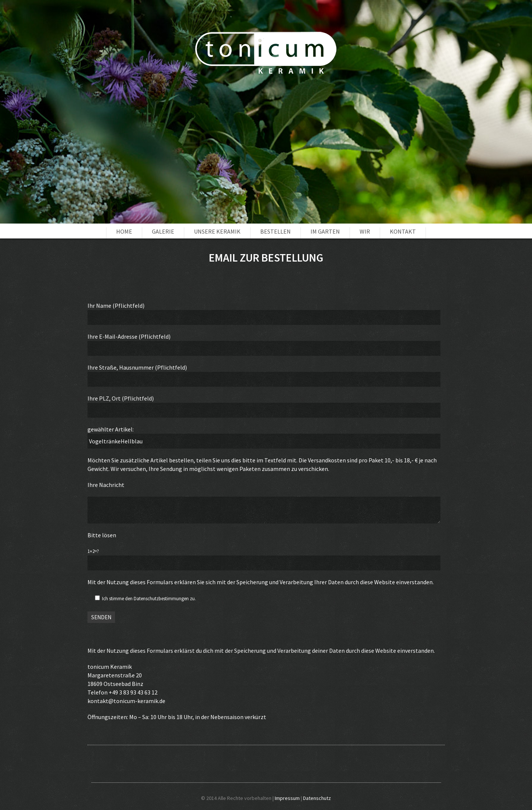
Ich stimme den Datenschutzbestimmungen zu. (149, 599)
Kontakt (403, 231)
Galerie (163, 231)
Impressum (287, 798)
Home (124, 231)
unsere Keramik (217, 231)
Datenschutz (317, 798)
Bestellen (275, 231)
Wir (365, 231)
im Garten (325, 231)
